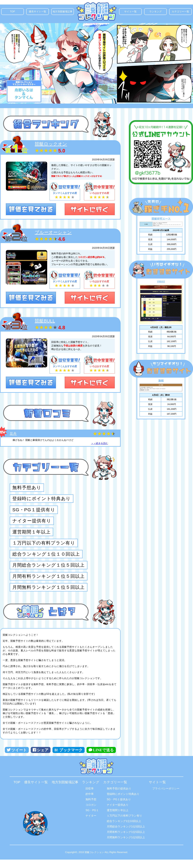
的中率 (90, 797)
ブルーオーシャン (53, 232)
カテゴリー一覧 (182, 12)
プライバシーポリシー (166, 792)
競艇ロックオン (51, 144)
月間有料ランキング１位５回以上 (48, 580)
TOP (15, 12)
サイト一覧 (133, 12)
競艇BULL (45, 321)
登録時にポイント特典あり (41, 500)
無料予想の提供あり (119, 792)
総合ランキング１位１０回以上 (46, 557)
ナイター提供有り (32, 523)
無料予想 (91, 803)
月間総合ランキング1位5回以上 (126, 830)
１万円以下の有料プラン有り (44, 545)
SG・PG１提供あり (119, 803)
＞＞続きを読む (100, 443)
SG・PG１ (92, 814)
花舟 (13, 434)
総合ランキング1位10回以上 (124, 825)
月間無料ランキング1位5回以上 (126, 841)
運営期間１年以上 (31, 534)
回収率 (90, 792)
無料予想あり (27, 488)
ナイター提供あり (118, 808)
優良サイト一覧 (39, 12)
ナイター (91, 819)
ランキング (158, 12)
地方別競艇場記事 (63, 12)
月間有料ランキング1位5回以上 (126, 835)
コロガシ (91, 808)
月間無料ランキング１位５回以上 (48, 591)
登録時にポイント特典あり (123, 797)
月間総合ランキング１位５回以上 (48, 568)
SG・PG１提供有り (34, 511)
